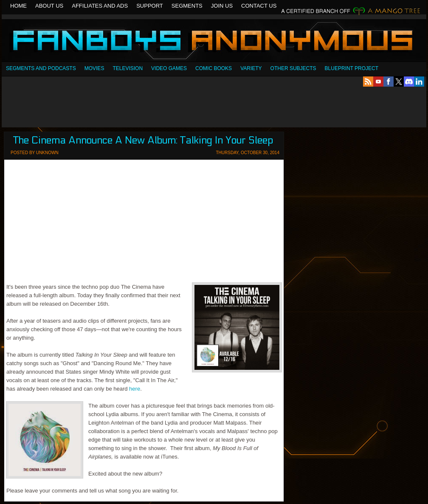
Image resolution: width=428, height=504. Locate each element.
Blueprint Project (352, 68)
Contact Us (259, 6)
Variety (251, 68)
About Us (49, 6)
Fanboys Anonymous (214, 41)
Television (128, 68)
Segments (187, 6)
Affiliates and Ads (100, 6)
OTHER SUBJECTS (293, 68)
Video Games (169, 68)
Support (150, 6)
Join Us (222, 6)
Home (18, 6)
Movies (94, 68)
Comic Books (214, 68)
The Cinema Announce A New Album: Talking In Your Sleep (143, 140)
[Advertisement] (214, 107)
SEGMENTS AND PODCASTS (41, 68)
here (135, 389)
